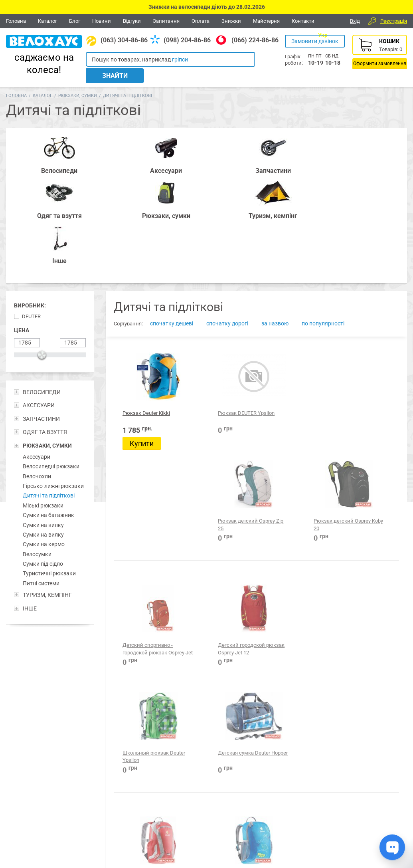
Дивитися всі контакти (182, 834)
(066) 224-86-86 (255, 40)
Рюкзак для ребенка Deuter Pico (214, 576)
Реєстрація (394, 21)
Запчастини (68, 774)
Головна (16, 21)
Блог (75, 21)
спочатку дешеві (172, 223)
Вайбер (353, 775)
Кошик (380, 52)
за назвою (275, 223)
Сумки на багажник (48, 414)
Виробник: (30, 205)
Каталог (47, 21)
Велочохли (37, 375)
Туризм (307, 774)
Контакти (303, 21)
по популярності (323, 223)
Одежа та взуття (262, 774)
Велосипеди (24, 774)
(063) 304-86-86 (124, 40)
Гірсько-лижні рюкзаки (53, 385)
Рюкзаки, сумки (78, 85)
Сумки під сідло (43, 463)
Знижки (231, 21)
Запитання (166, 21)
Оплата (201, 21)
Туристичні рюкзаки (49, 473)
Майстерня (266, 21)
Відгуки (132, 21)
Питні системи (41, 482)
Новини (102, 21)
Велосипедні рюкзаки (51, 366)
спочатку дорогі (227, 223)
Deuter (31, 216)
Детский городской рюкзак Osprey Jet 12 (218, 454)
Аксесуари (37, 356)
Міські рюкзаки (43, 404)
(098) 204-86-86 (187, 40)
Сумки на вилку (43, 424)
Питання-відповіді (383, 811)
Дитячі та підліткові (49, 395)
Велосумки (37, 453)
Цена (22, 230)
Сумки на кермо (44, 444)
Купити (142, 343)
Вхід (355, 21)
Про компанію (378, 819)
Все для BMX (209, 774)
